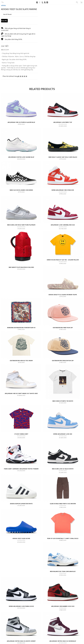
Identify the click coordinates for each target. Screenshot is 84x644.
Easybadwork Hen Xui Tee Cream (21, 361)
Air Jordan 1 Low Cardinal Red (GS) (63, 225)
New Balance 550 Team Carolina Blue (63, 571)
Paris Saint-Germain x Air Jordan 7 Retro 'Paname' (21, 469)
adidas (3, 5)
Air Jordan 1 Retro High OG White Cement (21, 641)
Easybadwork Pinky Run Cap (63, 328)
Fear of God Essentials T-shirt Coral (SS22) (63, 538)
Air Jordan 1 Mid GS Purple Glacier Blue (21, 122)
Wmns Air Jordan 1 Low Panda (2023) (21, 606)
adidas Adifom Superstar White (21, 504)
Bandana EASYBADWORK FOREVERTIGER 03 (21, 328)
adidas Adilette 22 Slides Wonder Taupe (63, 295)
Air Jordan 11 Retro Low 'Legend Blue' (21, 157)
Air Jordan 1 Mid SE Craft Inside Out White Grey (21, 393)
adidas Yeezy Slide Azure (21, 538)
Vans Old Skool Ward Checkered (21, 190)
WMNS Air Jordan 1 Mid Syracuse (63, 190)
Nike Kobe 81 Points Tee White (63, 401)
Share (4, 21)
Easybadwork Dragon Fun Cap (63, 361)
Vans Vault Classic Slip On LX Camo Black (63, 157)
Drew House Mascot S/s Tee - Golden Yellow (63, 260)
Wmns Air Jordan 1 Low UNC (63, 434)
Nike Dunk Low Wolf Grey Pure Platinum (21, 225)
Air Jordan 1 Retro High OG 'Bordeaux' (63, 641)
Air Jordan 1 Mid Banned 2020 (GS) (63, 606)
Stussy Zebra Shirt (21, 434)
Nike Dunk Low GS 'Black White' (63, 469)
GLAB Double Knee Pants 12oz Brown (63, 504)
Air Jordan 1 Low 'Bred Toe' (63, 122)
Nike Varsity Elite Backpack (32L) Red (21, 267)
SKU (2, 50)
